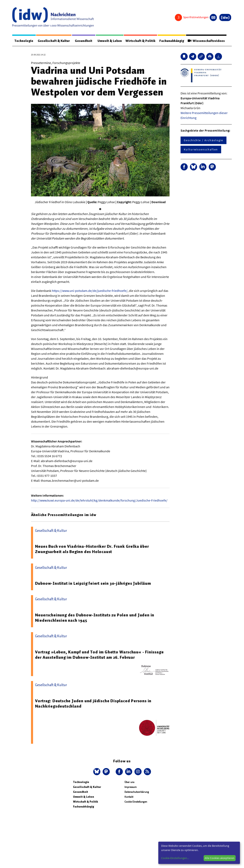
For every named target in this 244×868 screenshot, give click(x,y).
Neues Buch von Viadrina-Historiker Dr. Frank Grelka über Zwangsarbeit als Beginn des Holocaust (92, 549)
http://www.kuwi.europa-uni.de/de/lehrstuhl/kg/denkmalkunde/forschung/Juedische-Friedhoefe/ (99, 500)
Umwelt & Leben (110, 41)
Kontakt (129, 797)
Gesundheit (84, 41)
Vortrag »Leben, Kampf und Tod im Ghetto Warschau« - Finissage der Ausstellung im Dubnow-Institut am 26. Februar (99, 655)
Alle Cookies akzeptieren (220, 858)
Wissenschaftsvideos (206, 41)
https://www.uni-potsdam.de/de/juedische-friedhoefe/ (90, 291)
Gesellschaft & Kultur (54, 41)
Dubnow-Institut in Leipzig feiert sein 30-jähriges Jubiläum (93, 583)
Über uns (129, 782)
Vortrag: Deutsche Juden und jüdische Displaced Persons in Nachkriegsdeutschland (93, 703)
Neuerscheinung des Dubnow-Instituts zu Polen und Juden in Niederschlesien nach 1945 (95, 618)
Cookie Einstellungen (136, 802)
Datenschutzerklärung (137, 792)
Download (159, 202)
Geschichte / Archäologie (204, 140)
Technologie (24, 41)
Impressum (131, 787)
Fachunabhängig (172, 41)
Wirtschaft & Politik (140, 41)
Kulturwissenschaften (201, 149)
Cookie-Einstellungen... (175, 858)
